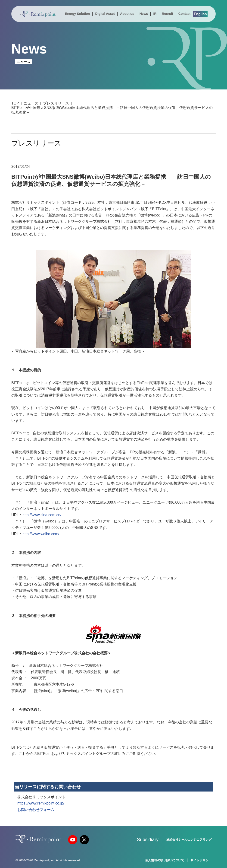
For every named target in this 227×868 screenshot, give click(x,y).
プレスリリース (56, 103)
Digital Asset (105, 14)
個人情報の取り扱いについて (165, 860)
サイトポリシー (201, 860)
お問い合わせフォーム (36, 810)
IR (155, 14)
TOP (15, 103)
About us (127, 14)
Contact (184, 14)
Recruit (167, 14)
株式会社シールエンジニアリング (189, 840)
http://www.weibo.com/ (41, 534)
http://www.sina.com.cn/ (42, 515)
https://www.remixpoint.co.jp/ (41, 803)
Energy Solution (78, 14)
